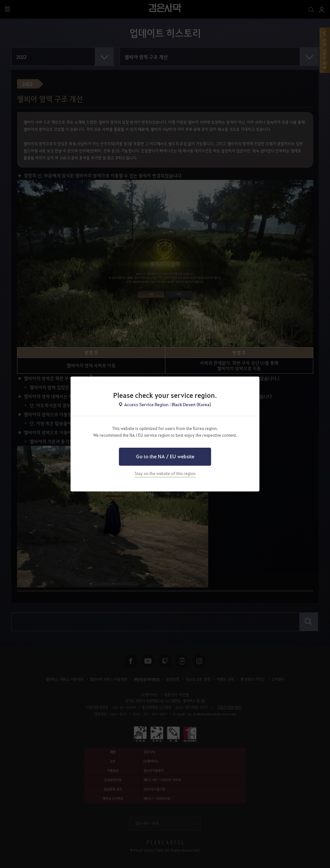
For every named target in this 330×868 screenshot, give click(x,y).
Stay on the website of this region (165, 473)
